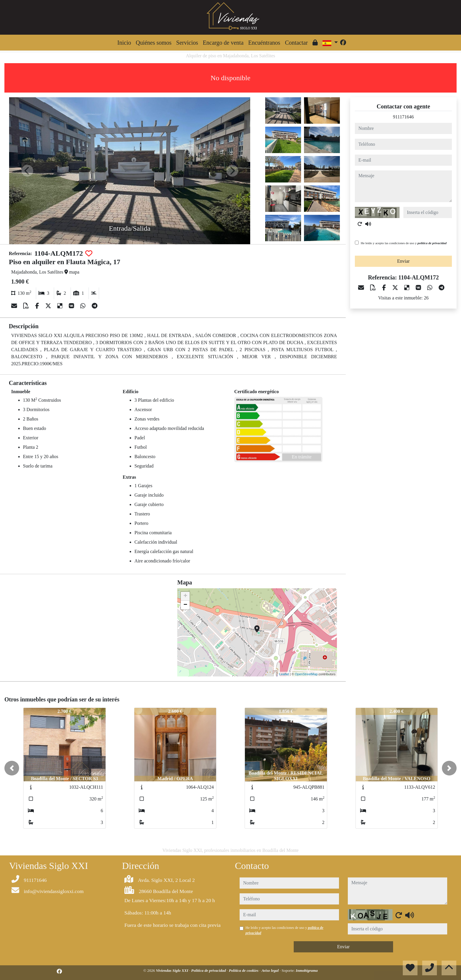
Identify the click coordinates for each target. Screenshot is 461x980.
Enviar (404, 261)
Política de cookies (244, 970)
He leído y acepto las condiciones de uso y (404, 243)
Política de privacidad (209, 970)
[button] (12, 768)
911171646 (404, 117)
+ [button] (185, 596)
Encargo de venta (223, 43)
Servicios (187, 43)
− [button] (185, 605)
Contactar (296, 43)
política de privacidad (432, 243)
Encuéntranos (264, 43)
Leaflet (284, 674)
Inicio (124, 43)
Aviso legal (270, 970)
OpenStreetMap (306, 674)
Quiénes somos (154, 43)
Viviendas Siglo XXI (173, 970)
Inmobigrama (307, 970)
